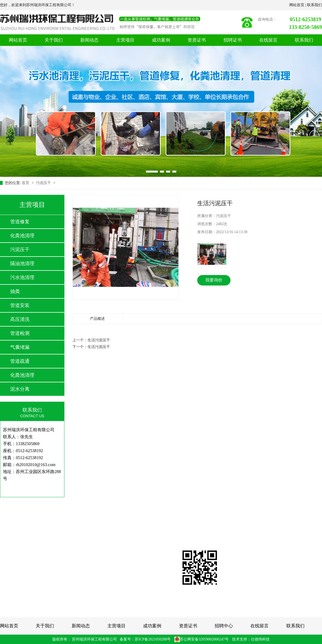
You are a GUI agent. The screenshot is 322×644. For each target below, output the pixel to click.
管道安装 (20, 305)
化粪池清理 (22, 236)
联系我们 (314, 5)
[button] (152, 172)
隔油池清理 (22, 264)
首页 (26, 183)
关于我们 (54, 40)
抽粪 (15, 291)
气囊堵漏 (20, 347)
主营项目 (125, 40)
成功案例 (161, 40)
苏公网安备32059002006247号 (202, 639)
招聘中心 (224, 626)
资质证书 (197, 40)
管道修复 (20, 222)
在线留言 (268, 40)
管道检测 (20, 333)
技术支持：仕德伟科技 (251, 639)
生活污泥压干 (99, 340)
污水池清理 (22, 277)
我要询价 (214, 280)
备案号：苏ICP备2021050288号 (145, 639)
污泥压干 (44, 183)
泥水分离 (20, 389)
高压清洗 (20, 319)
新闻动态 (89, 40)
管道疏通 (20, 361)
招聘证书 (233, 40)
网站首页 (297, 5)
